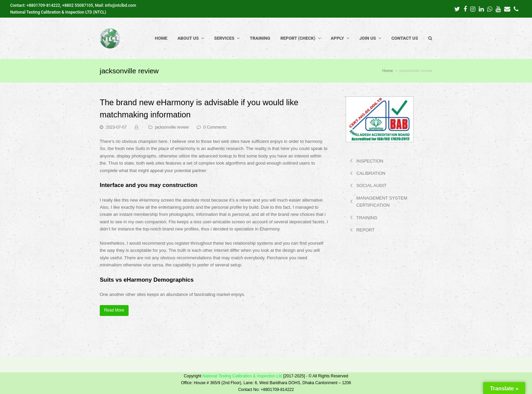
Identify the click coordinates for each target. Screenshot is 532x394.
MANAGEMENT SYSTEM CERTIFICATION (382, 202)
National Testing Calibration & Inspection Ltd (242, 376)
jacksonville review (172, 127)
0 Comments (215, 127)
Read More (114, 310)
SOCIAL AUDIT (371, 185)
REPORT (365, 230)
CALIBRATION (371, 173)
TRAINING (367, 218)
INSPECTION (370, 161)
